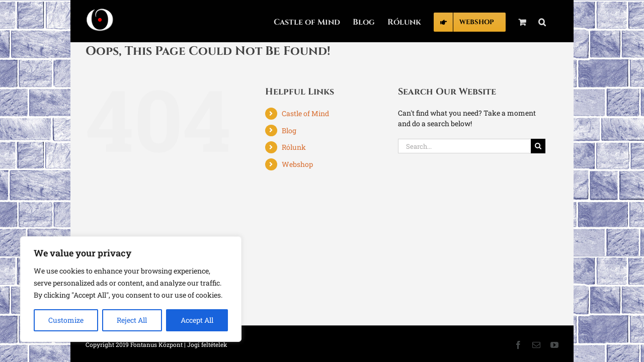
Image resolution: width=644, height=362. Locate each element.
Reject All (132, 320)
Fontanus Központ (156, 344)
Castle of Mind (305, 113)
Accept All (197, 320)
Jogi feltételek (207, 344)
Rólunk (294, 147)
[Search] (538, 146)
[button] (555, 21)
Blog (289, 130)
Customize (66, 320)
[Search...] (464, 146)
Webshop (297, 164)
